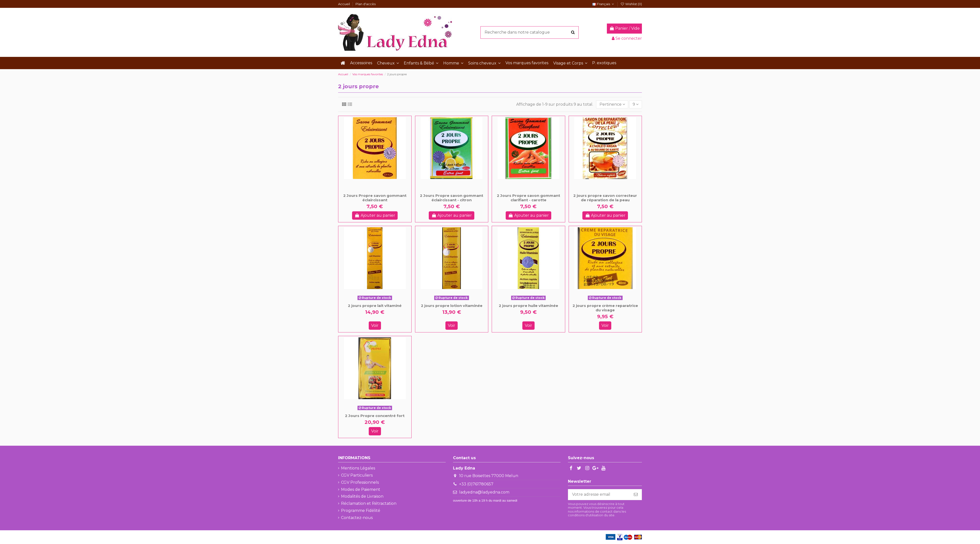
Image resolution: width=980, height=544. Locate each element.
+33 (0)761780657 (476, 484)
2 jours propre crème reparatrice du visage (605, 308)
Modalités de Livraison (362, 496)
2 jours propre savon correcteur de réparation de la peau (605, 198)
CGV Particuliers (357, 475)
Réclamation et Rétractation (369, 503)
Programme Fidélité (361, 511)
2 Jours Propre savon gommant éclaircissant (375, 198)
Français (604, 4)
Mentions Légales (358, 468)
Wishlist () (631, 4)
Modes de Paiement (361, 489)
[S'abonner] (636, 495)
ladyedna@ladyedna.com (484, 492)
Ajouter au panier (375, 215)
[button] (388, 63)
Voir (375, 325)
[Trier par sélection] (612, 104)
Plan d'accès (366, 4)
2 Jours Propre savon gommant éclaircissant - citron (452, 198)
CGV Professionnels (360, 482)
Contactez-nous (357, 518)
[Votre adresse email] (599, 495)
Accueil (344, 4)
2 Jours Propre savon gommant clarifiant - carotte (528, 198)
